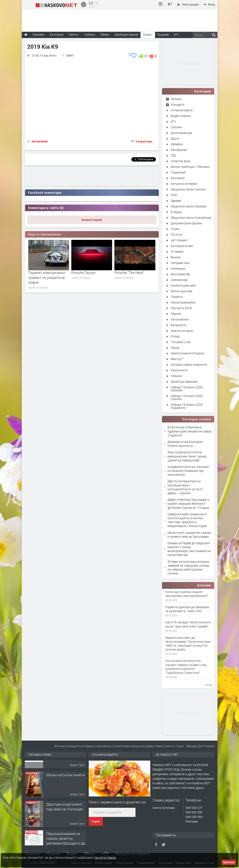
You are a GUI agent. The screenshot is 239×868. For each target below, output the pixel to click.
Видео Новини (181, 116)
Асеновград (179, 280)
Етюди (175, 336)
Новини (90, 34)
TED (173, 155)
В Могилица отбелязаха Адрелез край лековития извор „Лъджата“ (189, 431)
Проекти (177, 297)
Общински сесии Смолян (188, 189)
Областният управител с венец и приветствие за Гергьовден (189, 535)
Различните (179, 370)
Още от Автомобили (45, 234)
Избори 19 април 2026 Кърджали (187, 406)
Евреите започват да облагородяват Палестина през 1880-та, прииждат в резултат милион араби (188, 644)
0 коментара (144, 141)
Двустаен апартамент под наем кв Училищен (65, 825)
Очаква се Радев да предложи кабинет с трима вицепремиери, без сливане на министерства (189, 549)
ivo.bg (208, 685)
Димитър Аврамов (184, 381)
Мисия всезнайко (183, 302)
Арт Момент (179, 240)
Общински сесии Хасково (189, 206)
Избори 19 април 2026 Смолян (187, 397)
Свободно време (126, 34)
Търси (96, 821)
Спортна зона (181, 161)
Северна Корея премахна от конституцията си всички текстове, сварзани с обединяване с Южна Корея (187, 520)
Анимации (178, 268)
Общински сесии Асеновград (191, 218)
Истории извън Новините (189, 365)
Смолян (176, 127)
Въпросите (178, 325)
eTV (173, 121)
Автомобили (40, 141)
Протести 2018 (181, 308)
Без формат (179, 150)
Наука (175, 348)
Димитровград (181, 133)
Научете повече (105, 857)
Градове (163, 34)
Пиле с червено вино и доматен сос (117, 802)
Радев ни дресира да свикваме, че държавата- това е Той (187, 609)
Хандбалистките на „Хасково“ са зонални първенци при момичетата (188, 471)
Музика (176, 99)
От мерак (177, 251)
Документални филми (186, 223)
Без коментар (180, 274)
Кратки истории (182, 331)
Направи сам (180, 263)
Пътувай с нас (181, 342)
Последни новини (196, 419)
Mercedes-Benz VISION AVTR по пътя (46, 275)
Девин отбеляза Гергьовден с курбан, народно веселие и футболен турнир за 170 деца (188, 503)
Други (175, 138)
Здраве (176, 201)
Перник (176, 314)
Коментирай (92, 220)
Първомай (178, 172)
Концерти (178, 104)
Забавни (177, 144)
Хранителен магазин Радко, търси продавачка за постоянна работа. (63, 771)
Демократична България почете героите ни (185, 444)
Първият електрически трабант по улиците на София (90, 277)
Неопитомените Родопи (188, 353)
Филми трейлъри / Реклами (190, 167)
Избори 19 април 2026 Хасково (187, 389)
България (178, 178)
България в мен (182, 246)
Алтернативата (182, 110)
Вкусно (176, 257)
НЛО (174, 195)
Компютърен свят (184, 285)
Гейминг (177, 376)
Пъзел (175, 229)
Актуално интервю (184, 184)
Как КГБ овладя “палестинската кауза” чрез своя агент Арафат (188, 624)
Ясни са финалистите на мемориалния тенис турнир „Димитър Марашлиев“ (187, 456)
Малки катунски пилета (65, 793)
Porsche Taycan (127, 273)
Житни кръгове (181, 291)
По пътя (176, 235)
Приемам (229, 862)
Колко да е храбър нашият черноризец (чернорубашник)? (187, 594)
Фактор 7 (177, 359)
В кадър (176, 212)
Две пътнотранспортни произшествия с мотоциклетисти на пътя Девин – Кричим (185, 487)
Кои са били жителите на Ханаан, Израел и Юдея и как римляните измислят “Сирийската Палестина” (186, 667)
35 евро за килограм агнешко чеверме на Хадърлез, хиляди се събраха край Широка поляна (188, 568)
